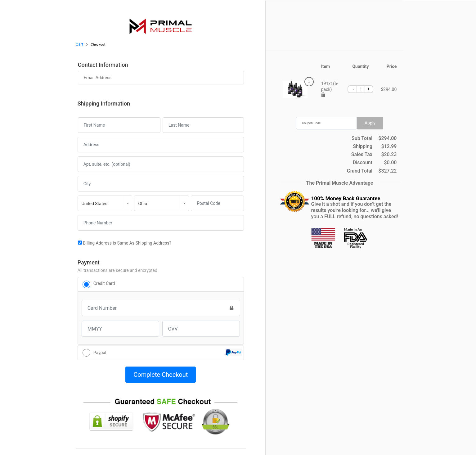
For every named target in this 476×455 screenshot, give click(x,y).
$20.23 (389, 155)
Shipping (363, 146)
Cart (80, 44)
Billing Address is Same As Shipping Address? (125, 243)
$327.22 (387, 171)
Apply (370, 123)
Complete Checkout (161, 375)
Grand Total (360, 171)
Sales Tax (362, 155)
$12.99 (389, 146)
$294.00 (387, 138)
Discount (363, 163)
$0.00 (391, 163)
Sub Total (362, 138)
